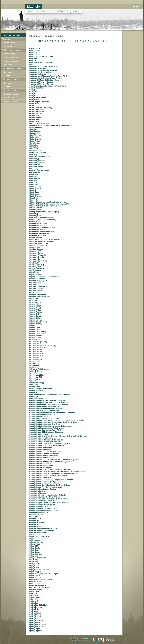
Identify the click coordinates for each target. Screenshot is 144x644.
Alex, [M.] (33, 155)
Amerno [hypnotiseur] (38, 245)
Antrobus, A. (34, 285)
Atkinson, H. (34, 524)
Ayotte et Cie (34, 601)
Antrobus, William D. (37, 290)
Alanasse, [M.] (35, 133)
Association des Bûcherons (40, 450)
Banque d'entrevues (10, 79)
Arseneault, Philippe (37, 383)
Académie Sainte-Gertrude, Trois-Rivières (46, 78)
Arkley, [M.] (34, 373)
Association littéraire (37, 493)
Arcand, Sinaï (35, 340)
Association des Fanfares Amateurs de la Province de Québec (54, 460)
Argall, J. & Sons (36, 371)
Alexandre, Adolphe (37, 161)
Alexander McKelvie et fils (40, 157)
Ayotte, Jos (34, 611)
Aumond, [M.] (35, 583)
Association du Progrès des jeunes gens (45, 487)
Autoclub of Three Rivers (39, 587)
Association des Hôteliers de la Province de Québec (50, 462)
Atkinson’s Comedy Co (38, 532)
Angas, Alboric (35, 271)
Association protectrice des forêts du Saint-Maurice (50, 503)
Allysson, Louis (35, 210)
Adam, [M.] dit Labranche (39, 102)
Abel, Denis (34, 60)
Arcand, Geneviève (37, 316)
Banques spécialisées (10, 90)
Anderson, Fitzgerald (37, 255)
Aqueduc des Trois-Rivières (40, 296)
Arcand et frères (36, 302)
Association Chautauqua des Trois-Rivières (46, 428)
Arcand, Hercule (36, 320)
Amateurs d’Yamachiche (39, 233)
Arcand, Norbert (36, 336)
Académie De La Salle (38, 68)
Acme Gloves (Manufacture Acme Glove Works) (48, 86)
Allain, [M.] (33, 174)
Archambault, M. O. (37, 351)
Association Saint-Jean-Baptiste (42, 505)
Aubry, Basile (34, 548)
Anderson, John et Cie (38, 261)
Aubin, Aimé (34, 538)
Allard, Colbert (35, 188)
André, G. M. (34, 263)
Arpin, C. (33, 381)
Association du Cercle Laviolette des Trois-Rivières (50, 485)
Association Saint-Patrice (39, 507)
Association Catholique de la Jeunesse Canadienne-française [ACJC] (57, 420)
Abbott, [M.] (34, 53)
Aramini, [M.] (34, 298)
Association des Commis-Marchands (44, 454)
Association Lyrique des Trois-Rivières (45, 497)
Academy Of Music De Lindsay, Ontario (45, 80)
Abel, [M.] (33, 58)
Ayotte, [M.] (34, 603)
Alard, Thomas (35, 135)
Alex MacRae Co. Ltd (37, 153)
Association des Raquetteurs (41, 477)
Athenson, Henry (36, 515)
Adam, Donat (34, 106)
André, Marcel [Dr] (36, 265)
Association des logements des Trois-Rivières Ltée (49, 469)
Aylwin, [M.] (34, 599)
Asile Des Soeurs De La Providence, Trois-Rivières (49, 395)
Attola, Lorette (35, 534)
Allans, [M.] (34, 182)
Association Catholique (38, 416)
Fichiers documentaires (11, 50)
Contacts (135, 7)
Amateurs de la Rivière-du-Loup (42, 228)
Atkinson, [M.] (35, 521)
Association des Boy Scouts (40, 448)
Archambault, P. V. (36, 355)
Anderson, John (36, 259)
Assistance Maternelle (38, 399)
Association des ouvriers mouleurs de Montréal (48, 475)
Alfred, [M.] (34, 169)
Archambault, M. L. (37, 349)
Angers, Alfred (35, 275)
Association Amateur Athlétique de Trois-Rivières (49, 405)
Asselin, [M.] (34, 397)
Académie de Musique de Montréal (43, 70)
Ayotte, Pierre (35, 623)
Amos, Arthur (34, 247)
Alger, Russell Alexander (39, 171)
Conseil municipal (10, 101)
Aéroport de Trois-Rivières (40, 123)
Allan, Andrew (35, 178)
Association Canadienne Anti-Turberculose (46, 408)
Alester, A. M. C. (35, 151)
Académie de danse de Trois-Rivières (44, 66)
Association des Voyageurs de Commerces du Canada (51, 479)
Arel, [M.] (33, 363)
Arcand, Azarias (35, 312)
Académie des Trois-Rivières (41, 72)
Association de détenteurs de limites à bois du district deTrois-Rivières (58, 436)
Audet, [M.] (33, 560)
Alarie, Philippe (35, 141)
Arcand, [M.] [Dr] (36, 306)
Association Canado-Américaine (42, 414)
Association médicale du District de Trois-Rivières (49, 499)
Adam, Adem (34, 104)
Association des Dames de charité (43, 458)
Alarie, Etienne (35, 139)
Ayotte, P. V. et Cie (36, 621)
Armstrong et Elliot (37, 375)
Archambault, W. (36, 359)
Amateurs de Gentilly (38, 226)
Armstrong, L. (35, 379)
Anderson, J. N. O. (36, 257)
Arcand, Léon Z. (36, 328)
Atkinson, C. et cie (36, 523)
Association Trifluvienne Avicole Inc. (44, 511)
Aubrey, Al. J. (34, 544)
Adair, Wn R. (34, 100)
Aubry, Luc (33, 556)
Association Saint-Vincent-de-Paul (43, 509)
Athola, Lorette (35, 517)
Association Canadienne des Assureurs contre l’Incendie (52, 412)
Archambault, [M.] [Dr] (38, 342)
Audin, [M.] (33, 562)
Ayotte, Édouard (36, 607)
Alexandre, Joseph (37, 163)
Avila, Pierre (34, 595)
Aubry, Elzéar (34, 552)
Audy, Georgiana (36, 564)
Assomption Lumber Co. (39, 513)
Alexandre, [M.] (35, 159)
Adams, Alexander (36, 110)
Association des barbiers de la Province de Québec (50, 444)
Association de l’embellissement (42, 438)
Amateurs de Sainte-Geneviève (41, 231)
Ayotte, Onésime (36, 617)
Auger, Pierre (34, 576)
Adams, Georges (36, 113)
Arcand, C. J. (34, 314)
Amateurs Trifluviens (37, 235)
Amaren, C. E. (35, 222)
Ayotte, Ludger (35, 615)
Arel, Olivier (34, 367)
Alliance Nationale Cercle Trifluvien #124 (45, 206)
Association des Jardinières (40, 464)
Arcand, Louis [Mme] (37, 332)
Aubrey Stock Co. (36, 542)
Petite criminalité (10, 98)
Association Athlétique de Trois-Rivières (45, 406)
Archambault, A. (36, 344)
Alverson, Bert (35, 216)
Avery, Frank (34, 591)
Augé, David (34, 568)
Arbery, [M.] (34, 300)
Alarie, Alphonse (36, 137)
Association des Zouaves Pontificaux (44, 483)
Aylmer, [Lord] (35, 597)
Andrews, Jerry (35, 267)
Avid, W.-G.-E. (35, 593)
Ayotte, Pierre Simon (37, 625)
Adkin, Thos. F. (35, 121)
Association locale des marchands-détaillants (47, 495)
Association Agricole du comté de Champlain (47, 401)
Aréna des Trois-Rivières (39, 369)
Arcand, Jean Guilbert (38, 322)
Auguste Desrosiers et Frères (41, 580)
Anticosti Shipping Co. (38, 281)
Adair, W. (33, 94)
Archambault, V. (35, 357)
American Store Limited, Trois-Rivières (45, 239)
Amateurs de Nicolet (37, 230)
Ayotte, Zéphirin (36, 631)
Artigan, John (35, 387)
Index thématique (10, 43)
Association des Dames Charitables (43, 456)
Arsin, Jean (34, 385)
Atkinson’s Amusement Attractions (43, 528)
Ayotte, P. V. (34, 619)
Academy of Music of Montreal (41, 84)
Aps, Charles (34, 292)
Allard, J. (33, 190)
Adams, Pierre (35, 119)
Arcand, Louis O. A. (37, 334)
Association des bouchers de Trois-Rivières (47, 446)
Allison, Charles (36, 208)
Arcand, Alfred (35, 308)
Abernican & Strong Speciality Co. (43, 62)
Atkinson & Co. (35, 519)
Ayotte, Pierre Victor (37, 627)
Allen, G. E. (34, 198)
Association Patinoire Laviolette (42, 501)
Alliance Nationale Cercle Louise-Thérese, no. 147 (49, 204)
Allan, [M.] (33, 176)
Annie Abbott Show (37, 279)
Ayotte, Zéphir (35, 629)
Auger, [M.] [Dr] (35, 572)
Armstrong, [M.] (35, 377)
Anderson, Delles (36, 253)
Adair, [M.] (33, 90)
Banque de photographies (12, 68)
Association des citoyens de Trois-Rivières (46, 452)
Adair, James (34, 92)
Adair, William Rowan (38, 98)
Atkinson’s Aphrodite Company (42, 530)
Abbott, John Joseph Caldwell (41, 56)
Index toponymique (11, 57)
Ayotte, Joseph (35, 613)
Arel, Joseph (34, 365)
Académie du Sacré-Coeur (40, 74)
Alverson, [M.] (35, 214)
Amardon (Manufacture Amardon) (43, 220)
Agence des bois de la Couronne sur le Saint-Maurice (50, 125)
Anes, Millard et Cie (37, 269)
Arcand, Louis (35, 330)
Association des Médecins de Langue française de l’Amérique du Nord (57, 471)
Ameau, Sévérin (35, 237)
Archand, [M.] (35, 361)
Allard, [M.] (33, 184)
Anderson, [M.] (35, 251)
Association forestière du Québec (43, 489)
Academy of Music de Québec (41, 82)
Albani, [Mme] (35, 147)
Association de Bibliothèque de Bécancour (46, 432)
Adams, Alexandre (36, 112)
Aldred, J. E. (34, 149)
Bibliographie (7, 39)
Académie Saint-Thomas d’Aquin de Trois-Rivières (49, 76)
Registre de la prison (11, 94)
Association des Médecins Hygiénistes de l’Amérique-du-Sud (54, 473)
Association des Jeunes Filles (41, 465)
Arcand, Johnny (36, 324)
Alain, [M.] (33, 129)
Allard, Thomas (35, 196)
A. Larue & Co (35, 49)
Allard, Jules (34, 192)
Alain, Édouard (35, 131)
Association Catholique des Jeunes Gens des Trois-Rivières (53, 422)
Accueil (5, 7)
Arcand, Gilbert (35, 318)
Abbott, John (34, 54)
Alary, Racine (34, 143)
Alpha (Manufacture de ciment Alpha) (44, 212)
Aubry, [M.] (33, 546)
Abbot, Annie (34, 51)
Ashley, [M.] (34, 393)
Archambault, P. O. (37, 353)
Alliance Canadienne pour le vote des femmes (47, 202)
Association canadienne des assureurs (45, 410)
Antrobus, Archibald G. (38, 287)
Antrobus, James (36, 289)
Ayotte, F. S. (34, 609)
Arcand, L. (33, 326)
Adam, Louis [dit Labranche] (40, 108)
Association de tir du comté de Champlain (46, 440)
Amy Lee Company (37, 249)
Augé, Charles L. (36, 566)
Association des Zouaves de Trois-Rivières (46, 481)
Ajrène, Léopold (36, 127)
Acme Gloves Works (37, 88)
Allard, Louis (34, 194)
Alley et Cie (34, 200)
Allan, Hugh (34, 180)
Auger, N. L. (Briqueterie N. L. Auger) (44, 574)
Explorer (7, 76)
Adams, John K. (36, 117)
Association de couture (38, 434)
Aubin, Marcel (35, 540)
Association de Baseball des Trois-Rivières (46, 430)
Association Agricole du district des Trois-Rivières (49, 403)
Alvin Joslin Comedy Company (41, 218)
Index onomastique (11, 61)
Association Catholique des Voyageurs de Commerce (50, 426)
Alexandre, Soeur (36, 167)
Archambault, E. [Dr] (37, 347)
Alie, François (35, 172)
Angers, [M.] (34, 273)
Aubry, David (34, 550)
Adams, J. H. (34, 115)
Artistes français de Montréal (41, 389)
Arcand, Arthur (35, 310)
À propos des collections (11, 35)
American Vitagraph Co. (39, 243)
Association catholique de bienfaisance (45, 418)
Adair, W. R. (34, 96)
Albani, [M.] (34, 145)
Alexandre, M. (35, 165)
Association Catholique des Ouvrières (44, 424)
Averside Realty (35, 589)
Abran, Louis (34, 64)
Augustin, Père (35, 581)
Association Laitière (37, 491)
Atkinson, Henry (36, 526)
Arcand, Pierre (35, 338)
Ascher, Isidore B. (36, 391)
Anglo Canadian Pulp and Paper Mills (44, 277)
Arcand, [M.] (34, 304)
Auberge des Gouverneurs (40, 536)
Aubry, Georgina (36, 554)
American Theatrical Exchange (41, 241)
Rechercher (8, 46)
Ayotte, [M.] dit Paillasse (39, 605)
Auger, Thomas (35, 578)
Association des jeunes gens (41, 467)
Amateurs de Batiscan (38, 224)
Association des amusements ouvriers (45, 442)
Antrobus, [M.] (35, 283)
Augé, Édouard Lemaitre (39, 570)
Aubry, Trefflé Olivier (37, 558)
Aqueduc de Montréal (38, 294)
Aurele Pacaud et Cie (37, 585)
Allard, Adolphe (35, 186)
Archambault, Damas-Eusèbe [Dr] (43, 346)
